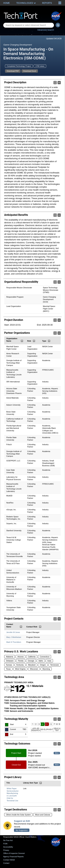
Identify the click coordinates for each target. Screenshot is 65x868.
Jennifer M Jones (13, 632)
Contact (6, 863)
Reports (47, 3)
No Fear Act (8, 840)
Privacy (6, 850)
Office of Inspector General (14, 853)
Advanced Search (46, 30)
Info (55, 83)
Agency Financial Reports (13, 857)
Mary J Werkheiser (14, 637)
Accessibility (8, 847)
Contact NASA (9, 860)
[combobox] (29, 25)
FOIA (5, 844)
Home (6, 3)
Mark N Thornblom (14, 642)
